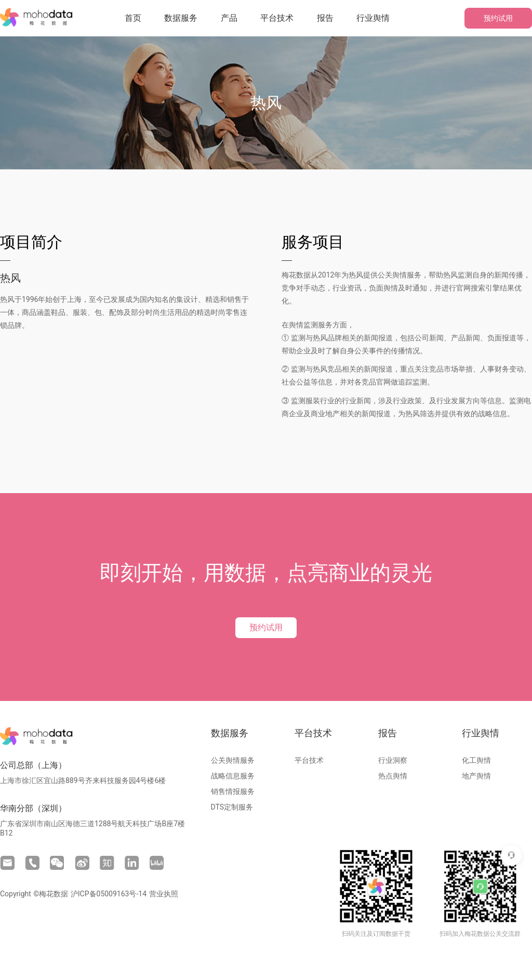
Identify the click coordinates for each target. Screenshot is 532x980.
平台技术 (277, 18)
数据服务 (181, 18)
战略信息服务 (233, 776)
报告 (325, 18)
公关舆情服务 (233, 760)
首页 (133, 18)
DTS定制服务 (232, 807)
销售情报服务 (233, 791)
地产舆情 (476, 776)
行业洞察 (393, 760)
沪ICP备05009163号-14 (109, 894)
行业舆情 (373, 18)
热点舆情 (393, 776)
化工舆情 (476, 760)
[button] (181, 18)
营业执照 (164, 894)
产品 (229, 18)
